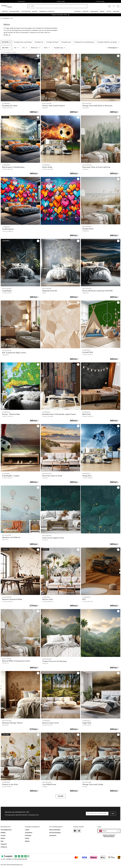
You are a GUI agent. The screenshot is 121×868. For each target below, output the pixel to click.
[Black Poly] (101, 417)
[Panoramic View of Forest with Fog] (101, 169)
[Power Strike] (60, 169)
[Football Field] (101, 355)
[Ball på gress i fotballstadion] (20, 169)
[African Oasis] (60, 602)
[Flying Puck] (101, 478)
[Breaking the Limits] (20, 108)
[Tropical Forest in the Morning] (81, 664)
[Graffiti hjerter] (40, 231)
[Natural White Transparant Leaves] (20, 663)
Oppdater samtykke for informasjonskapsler (109, 836)
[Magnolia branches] (60, 293)
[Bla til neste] (119, 42)
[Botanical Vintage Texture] (20, 725)
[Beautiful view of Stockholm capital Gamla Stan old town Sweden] (60, 417)
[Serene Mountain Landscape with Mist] (101, 293)
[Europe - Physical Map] (20, 417)
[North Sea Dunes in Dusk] (60, 478)
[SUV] (101, 602)
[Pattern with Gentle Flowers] (60, 108)
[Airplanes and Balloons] (20, 540)
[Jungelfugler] (20, 293)
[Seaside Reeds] (101, 231)
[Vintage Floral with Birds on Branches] (101, 108)
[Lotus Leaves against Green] (81, 540)
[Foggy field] (101, 725)
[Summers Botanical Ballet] (20, 602)
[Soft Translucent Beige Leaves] (40, 355)
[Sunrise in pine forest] (60, 725)
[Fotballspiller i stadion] (20, 478)
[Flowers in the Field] (20, 787)
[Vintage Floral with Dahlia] (101, 787)
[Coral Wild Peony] (60, 787)
